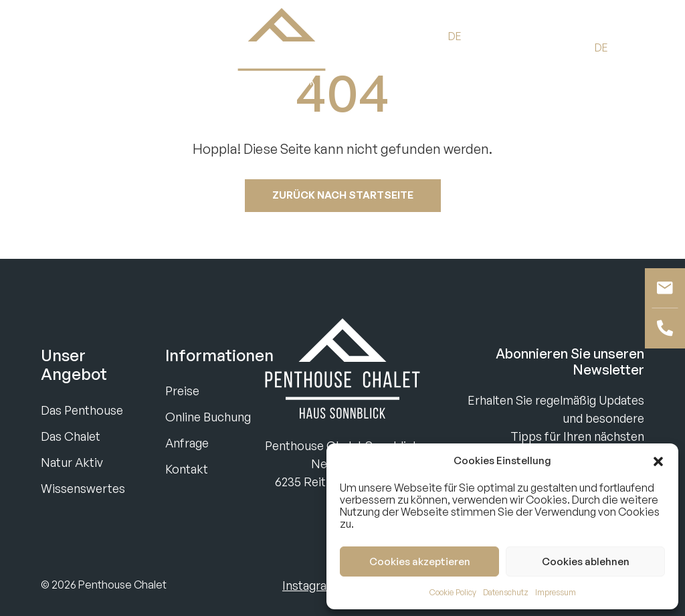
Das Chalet (71, 436)
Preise (182, 391)
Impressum (556, 592)
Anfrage (187, 443)
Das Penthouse (82, 410)
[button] (658, 461)
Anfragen (111, 47)
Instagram (310, 585)
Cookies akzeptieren (420, 561)
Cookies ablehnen (586, 561)
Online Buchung (208, 417)
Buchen (43, 47)
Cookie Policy (453, 592)
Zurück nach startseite (343, 195)
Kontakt (187, 469)
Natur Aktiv (72, 462)
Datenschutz (506, 592)
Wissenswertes (83, 488)
